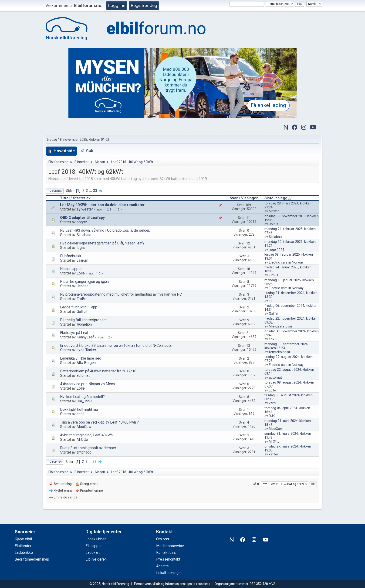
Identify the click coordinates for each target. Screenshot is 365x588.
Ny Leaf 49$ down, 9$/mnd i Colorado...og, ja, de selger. (105, 230)
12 (118, 210)
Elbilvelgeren (96, 559)
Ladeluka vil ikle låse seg (81, 358)
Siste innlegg (278, 198)
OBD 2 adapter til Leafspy (82, 218)
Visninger (250, 198)
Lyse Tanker (86, 350)
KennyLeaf (85, 337)
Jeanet (82, 286)
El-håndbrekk (71, 256)
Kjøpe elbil (23, 539)
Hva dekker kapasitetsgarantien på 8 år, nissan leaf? (102, 243)
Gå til (256, 484)
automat (83, 376)
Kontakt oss (166, 553)
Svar (234, 198)
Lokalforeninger (169, 573)
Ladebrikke (24, 553)
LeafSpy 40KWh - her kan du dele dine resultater (102, 205)
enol (80, 414)
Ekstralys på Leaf (74, 333)
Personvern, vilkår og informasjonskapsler (165, 584)
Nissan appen (71, 269)
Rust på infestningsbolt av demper (88, 448)
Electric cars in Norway (286, 262)
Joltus (274, 224)
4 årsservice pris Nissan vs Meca (87, 384)
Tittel (65, 198)
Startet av (82, 198)
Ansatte (162, 566)
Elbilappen (94, 546)
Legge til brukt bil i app (79, 307)
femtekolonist (279, 352)
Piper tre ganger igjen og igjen (84, 282)
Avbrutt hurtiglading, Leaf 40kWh (86, 435)
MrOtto (274, 211)
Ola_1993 (84, 401)
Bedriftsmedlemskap (32, 559)
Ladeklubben (96, 539)
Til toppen (54, 462)
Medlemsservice (170, 546)
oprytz (82, 222)
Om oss (163, 539)
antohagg (84, 452)
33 (95, 191)
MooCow (84, 427)
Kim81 (274, 275)
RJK (272, 416)
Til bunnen (55, 191)
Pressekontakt (168, 559)
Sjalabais (84, 235)
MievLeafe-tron (280, 326)
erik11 (273, 339)
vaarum (82, 260)
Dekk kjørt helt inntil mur (79, 409)
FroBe (81, 299)
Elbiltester (23, 546)
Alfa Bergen (86, 363)
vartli (272, 403)
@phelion (84, 324)
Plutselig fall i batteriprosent (83, 320)
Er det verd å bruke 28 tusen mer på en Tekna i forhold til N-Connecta (116, 346)
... (91, 191)
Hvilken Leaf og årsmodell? (82, 397)
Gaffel (82, 312)
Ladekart (93, 553)
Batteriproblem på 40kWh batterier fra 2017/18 (98, 371)
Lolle (81, 273)
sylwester (85, 209)
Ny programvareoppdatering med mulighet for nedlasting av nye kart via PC (121, 294)
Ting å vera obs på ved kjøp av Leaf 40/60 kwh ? (99, 422)
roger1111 (277, 250)
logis (81, 248)
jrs (271, 301)
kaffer (274, 454)
